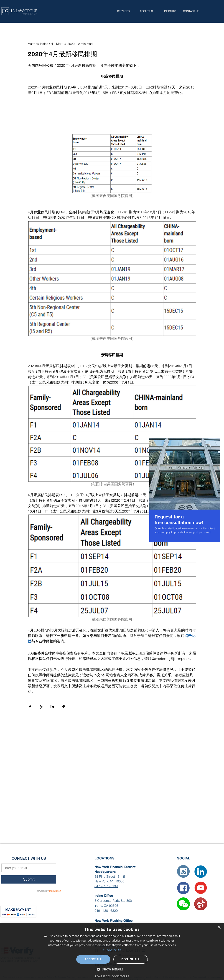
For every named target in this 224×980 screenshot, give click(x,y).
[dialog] (112, 951)
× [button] (219, 928)
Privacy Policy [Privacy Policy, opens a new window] (112, 950)
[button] (183, 904)
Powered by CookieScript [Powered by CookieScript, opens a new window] (112, 976)
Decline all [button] (131, 959)
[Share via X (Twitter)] (41, 707)
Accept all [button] (93, 959)
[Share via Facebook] (30, 707)
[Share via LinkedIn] (52, 707)
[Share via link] (63, 707)
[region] (185, 490)
